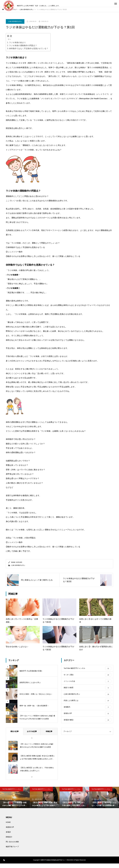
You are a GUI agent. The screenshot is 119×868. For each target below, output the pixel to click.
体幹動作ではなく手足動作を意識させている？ (29, 48)
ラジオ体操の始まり (17, 42)
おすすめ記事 (32, 736)
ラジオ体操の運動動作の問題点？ (23, 45)
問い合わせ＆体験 (12, 846)
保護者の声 (10, 832)
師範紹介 (9, 841)
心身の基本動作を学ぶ (15, 21)
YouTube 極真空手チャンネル (12, 794)
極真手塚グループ (12, 851)
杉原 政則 (19, 562)
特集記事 (49, 736)
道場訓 (8, 836)
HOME (8, 827)
